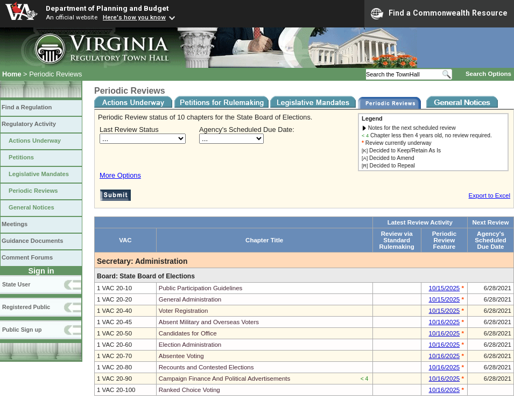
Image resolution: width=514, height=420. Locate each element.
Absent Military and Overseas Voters (209, 322)
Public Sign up (22, 330)
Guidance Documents (32, 241)
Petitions (21, 157)
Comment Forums (27, 257)
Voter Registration (184, 311)
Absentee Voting (181, 356)
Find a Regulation (27, 107)
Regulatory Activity (29, 124)
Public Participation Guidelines (201, 288)
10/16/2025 (445, 322)
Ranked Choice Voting (189, 390)
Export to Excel (490, 195)
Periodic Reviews (33, 191)
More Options (120, 175)
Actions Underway (35, 141)
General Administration (190, 299)
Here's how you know (134, 17)
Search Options (488, 74)
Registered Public (26, 307)
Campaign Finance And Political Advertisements (225, 379)
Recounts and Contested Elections (206, 367)
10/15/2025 (445, 288)
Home (12, 74)
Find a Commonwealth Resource (439, 13)
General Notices (31, 207)
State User (16, 284)
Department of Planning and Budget (107, 8)
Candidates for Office (188, 333)
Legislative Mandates (39, 174)
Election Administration (190, 345)
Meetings (15, 224)
